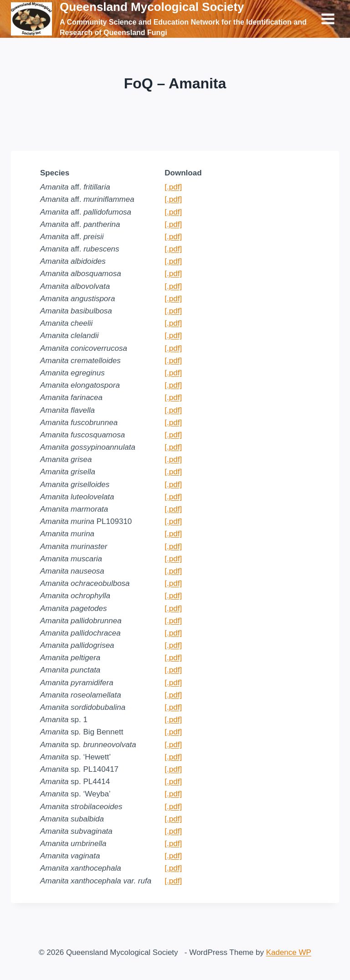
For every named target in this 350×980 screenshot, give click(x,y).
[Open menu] (328, 19)
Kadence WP (289, 952)
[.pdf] (173, 187)
